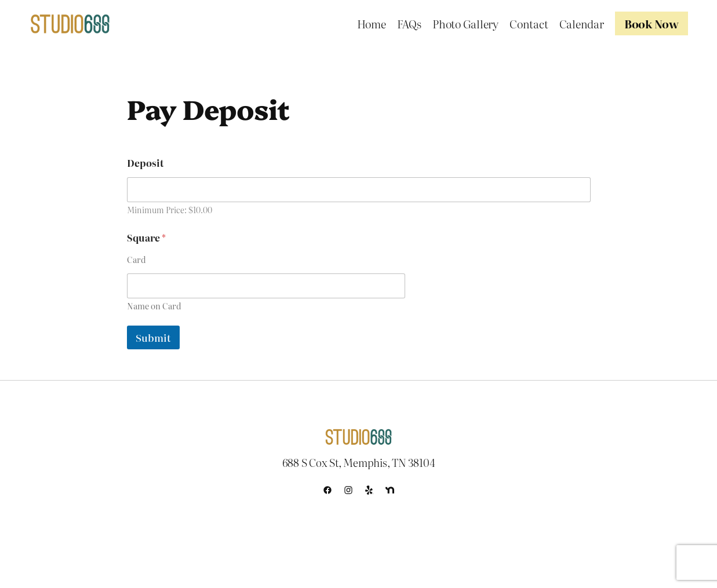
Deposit (145, 163)
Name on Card (154, 306)
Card (137, 260)
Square (146, 238)
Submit (153, 337)
